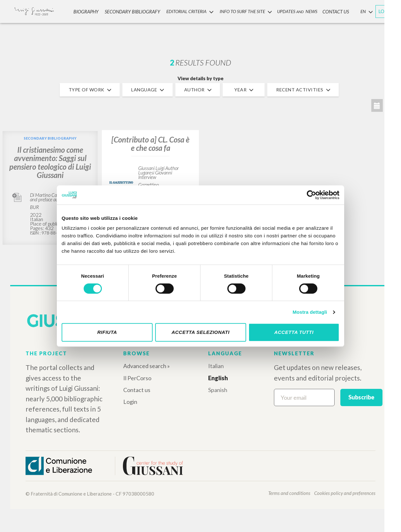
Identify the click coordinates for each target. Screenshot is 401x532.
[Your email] (304, 397)
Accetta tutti (294, 332)
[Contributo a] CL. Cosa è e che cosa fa (150, 144)
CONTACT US (331, 11)
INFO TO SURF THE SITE (242, 11)
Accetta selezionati (200, 332)
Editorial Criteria (187, 11)
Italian (216, 366)
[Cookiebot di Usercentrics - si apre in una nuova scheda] (311, 195)
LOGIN (386, 11)
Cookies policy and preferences (345, 493)
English (218, 378)
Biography (89, 11)
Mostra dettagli (310, 312)
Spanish (218, 390)
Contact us (137, 390)
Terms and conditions (289, 493)
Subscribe (361, 397)
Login (130, 402)
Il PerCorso (137, 378)
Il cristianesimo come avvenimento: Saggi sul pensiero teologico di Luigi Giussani (50, 162)
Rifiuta (107, 332)
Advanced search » (147, 366)
